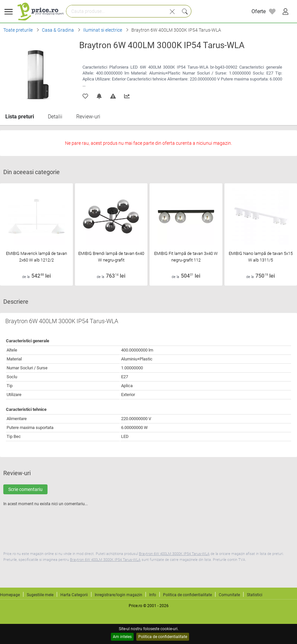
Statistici (255, 595)
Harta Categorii (74, 595)
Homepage (10, 595)
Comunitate (229, 595)
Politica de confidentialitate (163, 637)
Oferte (259, 11)
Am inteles (122, 637)
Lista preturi (20, 117)
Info (153, 595)
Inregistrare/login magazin (118, 595)
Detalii (55, 117)
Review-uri (88, 117)
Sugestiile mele (40, 595)
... (84, 85)
